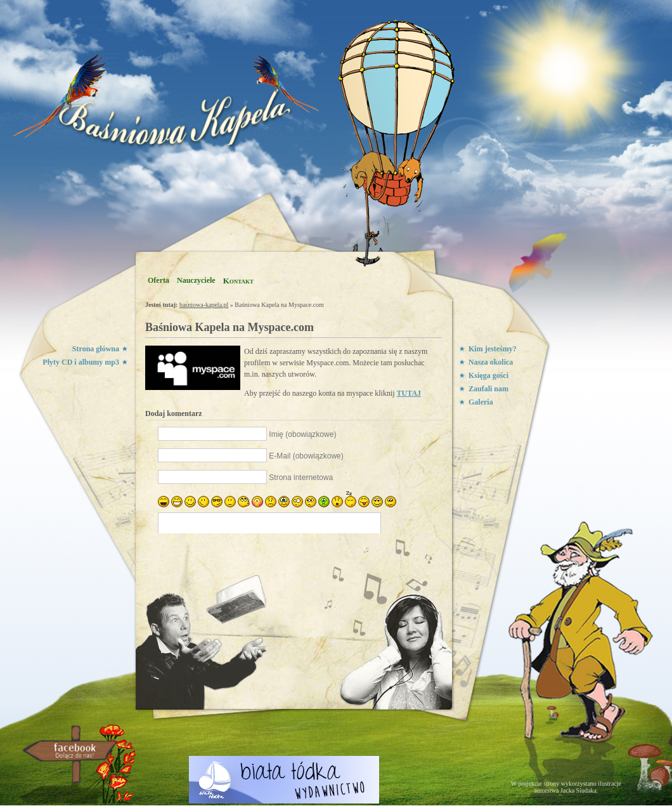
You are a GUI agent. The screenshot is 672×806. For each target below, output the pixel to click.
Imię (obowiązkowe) (302, 434)
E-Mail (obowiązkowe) (306, 456)
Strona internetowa (301, 478)
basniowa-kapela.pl (204, 305)
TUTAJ (409, 393)
